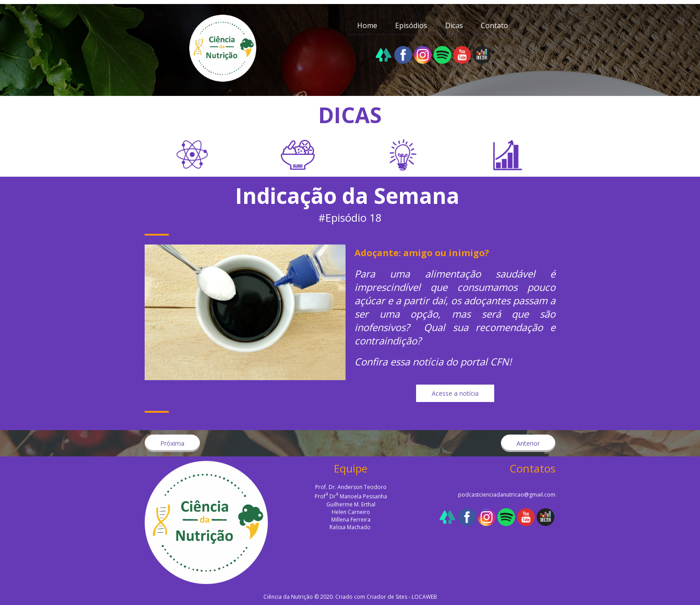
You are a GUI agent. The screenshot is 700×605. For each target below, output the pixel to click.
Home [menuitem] (367, 25)
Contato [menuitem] (494, 25)
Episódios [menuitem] (411, 25)
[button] (455, 393)
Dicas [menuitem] (454, 25)
